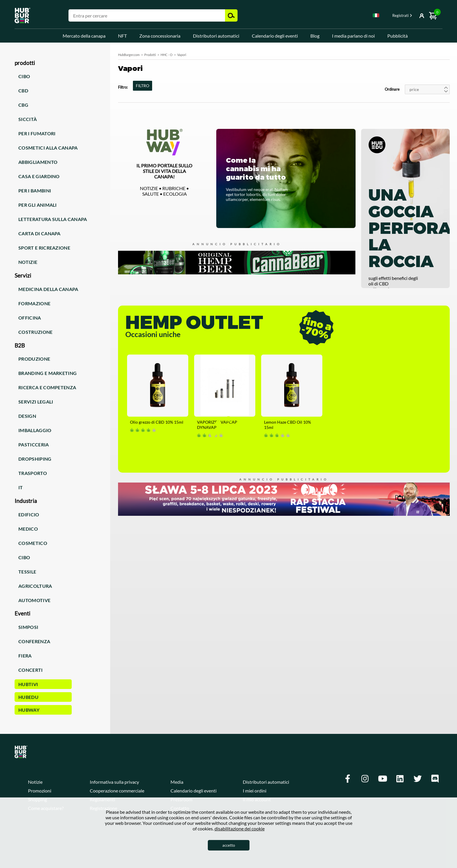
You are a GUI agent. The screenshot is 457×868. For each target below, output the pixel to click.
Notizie (28, 262)
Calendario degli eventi (275, 36)
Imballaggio (35, 430)
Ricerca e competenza (47, 387)
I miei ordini (255, 791)
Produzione (34, 359)
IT (21, 487)
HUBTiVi (28, 684)
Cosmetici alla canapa (48, 148)
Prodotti (150, 55)
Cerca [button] (231, 15)
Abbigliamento (38, 162)
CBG (23, 105)
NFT (122, 36)
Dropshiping (35, 459)
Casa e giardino (39, 176)
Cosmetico (33, 543)
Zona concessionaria (160, 36)
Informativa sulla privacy (114, 782)
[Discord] (435, 779)
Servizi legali (36, 402)
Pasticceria (34, 444)
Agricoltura (35, 586)
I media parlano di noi (353, 36)
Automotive (34, 600)
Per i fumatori (37, 133)
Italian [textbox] (376, 15)
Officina (30, 318)
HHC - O (167, 55)
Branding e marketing (48, 373)
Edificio (29, 514)
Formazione (34, 303)
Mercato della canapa (84, 36)
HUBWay (29, 710)
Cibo (24, 76)
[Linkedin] (400, 779)
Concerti (31, 670)
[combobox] (376, 16)
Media (177, 782)
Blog (315, 36)
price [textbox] (414, 89)
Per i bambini (35, 191)
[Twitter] (418, 779)
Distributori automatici (216, 36)
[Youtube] (383, 779)
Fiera (25, 656)
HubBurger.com (129, 55)
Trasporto (33, 473)
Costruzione (36, 332)
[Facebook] (348, 779)
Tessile (27, 572)
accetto (229, 845)
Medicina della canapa (48, 289)
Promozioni (40, 791)
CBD (23, 91)
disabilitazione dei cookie (240, 828)
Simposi (28, 627)
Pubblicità (398, 36)
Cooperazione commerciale (117, 791)
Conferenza (34, 641)
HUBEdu (28, 697)
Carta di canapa (39, 233)
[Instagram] (365, 779)
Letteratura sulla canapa (53, 219)
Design (27, 416)
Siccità (28, 119)
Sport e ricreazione (44, 248)
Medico (28, 529)
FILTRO (143, 86)
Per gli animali (38, 205)
